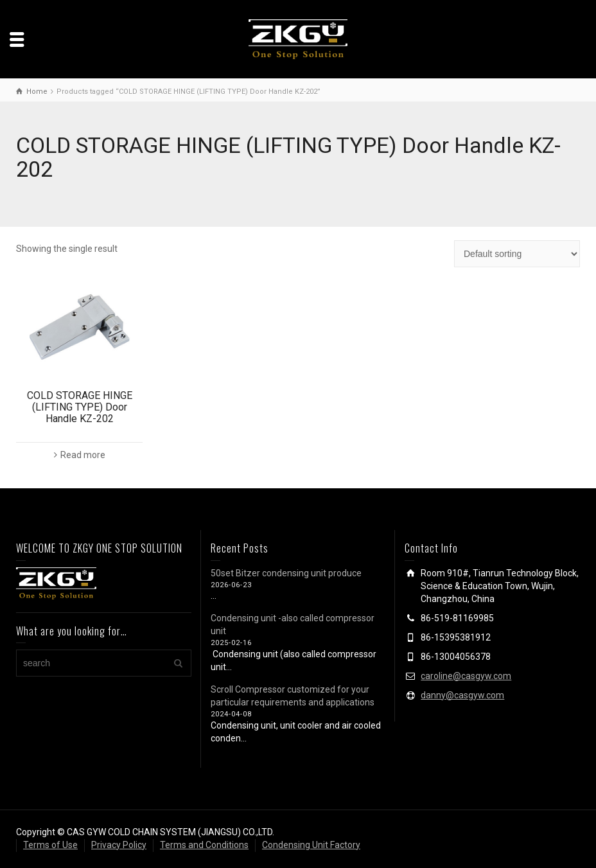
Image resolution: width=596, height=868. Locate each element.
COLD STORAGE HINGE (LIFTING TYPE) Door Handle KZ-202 (80, 407)
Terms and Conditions (204, 845)
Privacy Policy (119, 845)
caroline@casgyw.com (466, 676)
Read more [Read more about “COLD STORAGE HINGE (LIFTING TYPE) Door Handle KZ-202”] (83, 455)
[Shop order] (517, 254)
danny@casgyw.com (462, 695)
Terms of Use (50, 845)
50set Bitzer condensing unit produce (286, 573)
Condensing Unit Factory (311, 845)
